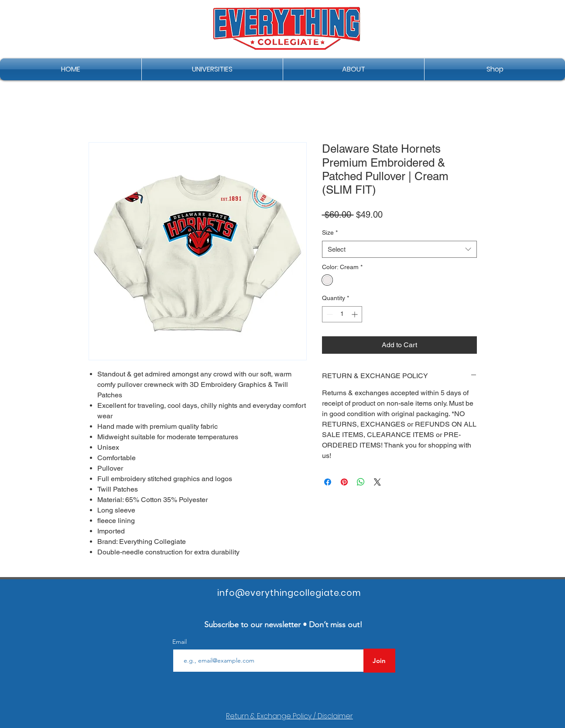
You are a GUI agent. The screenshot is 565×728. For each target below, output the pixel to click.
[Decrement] (329, 314)
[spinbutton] (342, 314)
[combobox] (399, 249)
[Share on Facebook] (328, 482)
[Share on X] (377, 482)
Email (180, 642)
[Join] (379, 661)
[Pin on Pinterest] (344, 482)
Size (330, 232)
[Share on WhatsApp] (361, 482)
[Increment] (355, 314)
